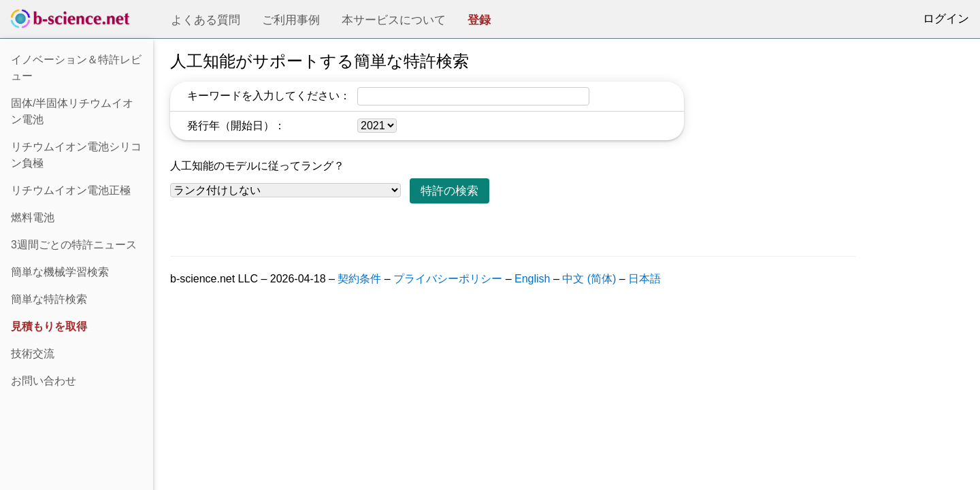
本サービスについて (394, 20)
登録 (479, 20)
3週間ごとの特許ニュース (74, 245)
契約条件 (359, 279)
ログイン (946, 19)
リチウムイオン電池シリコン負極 (76, 155)
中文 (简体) (589, 279)
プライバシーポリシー (448, 279)
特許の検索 (450, 191)
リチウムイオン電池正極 (71, 190)
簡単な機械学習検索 (60, 272)
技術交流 (33, 354)
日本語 (644, 279)
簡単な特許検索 (49, 299)
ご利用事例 (291, 20)
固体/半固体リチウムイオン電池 (72, 111)
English (532, 279)
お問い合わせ (44, 381)
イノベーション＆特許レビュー (76, 68)
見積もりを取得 (49, 326)
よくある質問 (206, 20)
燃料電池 (33, 217)
